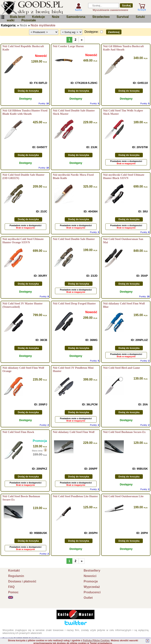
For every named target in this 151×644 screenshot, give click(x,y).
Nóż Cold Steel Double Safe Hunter (74, 239)
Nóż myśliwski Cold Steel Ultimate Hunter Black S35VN (124, 176)
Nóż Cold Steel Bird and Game (122, 368)
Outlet (88, 598)
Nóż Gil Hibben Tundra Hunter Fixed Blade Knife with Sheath (25, 112)
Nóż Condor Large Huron (68, 46)
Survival (123, 17)
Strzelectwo (101, 17)
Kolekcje (38, 17)
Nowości (90, 576)
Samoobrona (76, 17)
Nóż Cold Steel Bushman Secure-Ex (124, 432)
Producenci (92, 592)
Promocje (91, 581)
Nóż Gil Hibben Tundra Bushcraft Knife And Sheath (124, 48)
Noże (56, 17)
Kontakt (14, 571)
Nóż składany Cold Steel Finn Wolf (74, 432)
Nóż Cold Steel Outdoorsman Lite (123, 496)
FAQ (11, 587)
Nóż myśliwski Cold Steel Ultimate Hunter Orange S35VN (23, 241)
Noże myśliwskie (43, 25)
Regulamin (16, 576)
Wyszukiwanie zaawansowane (110, 10)
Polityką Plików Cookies (96, 641)
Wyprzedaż (92, 587)
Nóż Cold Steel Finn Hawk (18, 432)
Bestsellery (92, 571)
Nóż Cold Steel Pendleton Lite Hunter (75, 496)
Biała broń (17, 17)
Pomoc (13, 592)
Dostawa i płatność (22, 581)
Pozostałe (29, 20)
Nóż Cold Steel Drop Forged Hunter (74, 303)
